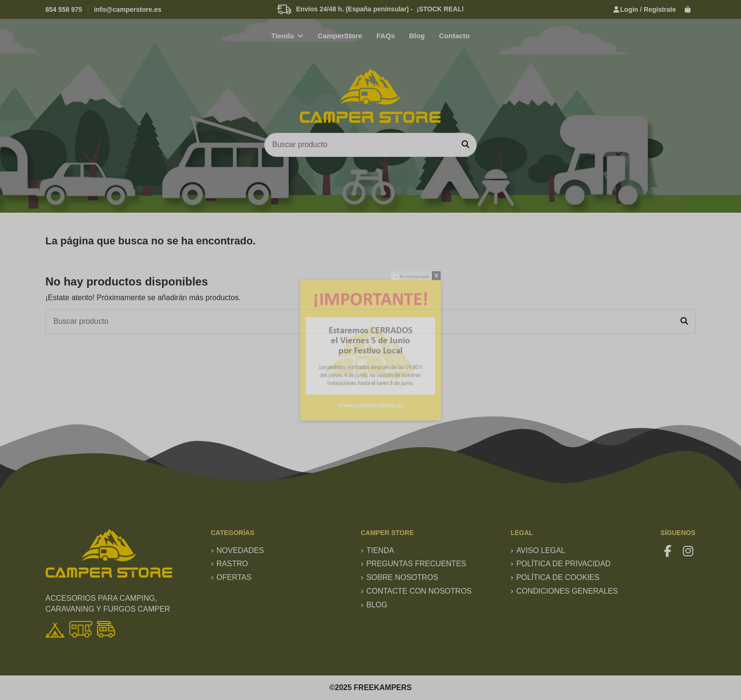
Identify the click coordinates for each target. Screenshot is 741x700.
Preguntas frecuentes (416, 564)
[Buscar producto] (465, 145)
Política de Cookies (558, 577)
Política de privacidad (563, 564)
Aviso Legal (541, 550)
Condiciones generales (567, 591)
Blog (377, 605)
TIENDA (380, 550)
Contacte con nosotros (419, 591)
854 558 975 (64, 9)
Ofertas (234, 577)
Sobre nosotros (402, 577)
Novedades (240, 550)
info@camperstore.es (128, 9)
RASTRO (232, 564)
